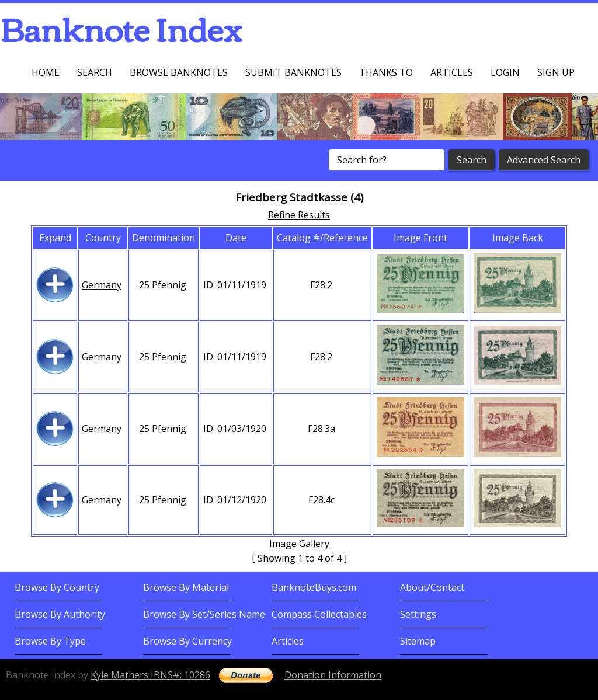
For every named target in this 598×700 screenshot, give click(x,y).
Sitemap (418, 641)
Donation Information (333, 675)
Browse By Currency (187, 641)
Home (46, 72)
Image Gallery (299, 544)
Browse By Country (57, 587)
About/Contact (432, 587)
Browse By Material (186, 587)
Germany (102, 285)
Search (95, 72)
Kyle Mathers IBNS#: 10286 (150, 675)
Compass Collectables (319, 614)
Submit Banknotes (293, 72)
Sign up (556, 72)
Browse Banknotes (179, 72)
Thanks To (386, 72)
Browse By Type (50, 641)
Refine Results (299, 215)
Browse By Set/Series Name (204, 614)
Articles (452, 72)
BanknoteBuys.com (314, 587)
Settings (418, 614)
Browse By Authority (60, 614)
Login (505, 72)
